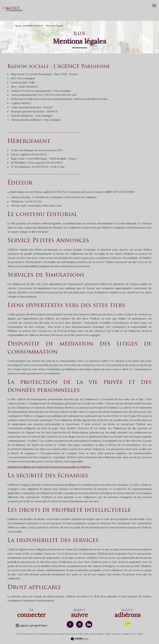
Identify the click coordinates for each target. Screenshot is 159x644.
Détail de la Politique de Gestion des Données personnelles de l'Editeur (49, 467)
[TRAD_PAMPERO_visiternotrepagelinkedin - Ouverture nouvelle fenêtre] (89, 624)
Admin (108, 634)
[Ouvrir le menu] (154, 6)
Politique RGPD (129, 634)
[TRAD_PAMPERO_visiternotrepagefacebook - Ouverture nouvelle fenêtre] (70, 624)
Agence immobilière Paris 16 (29, 26)
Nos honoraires (71, 634)
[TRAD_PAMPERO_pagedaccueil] (13, 10)
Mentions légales (97, 634)
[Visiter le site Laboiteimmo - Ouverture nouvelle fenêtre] (79, 639)
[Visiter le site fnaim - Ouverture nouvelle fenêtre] (128, 623)
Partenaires (116, 634)
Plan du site (84, 634)
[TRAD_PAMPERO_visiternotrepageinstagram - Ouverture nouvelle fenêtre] (79, 624)
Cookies (140, 634)
